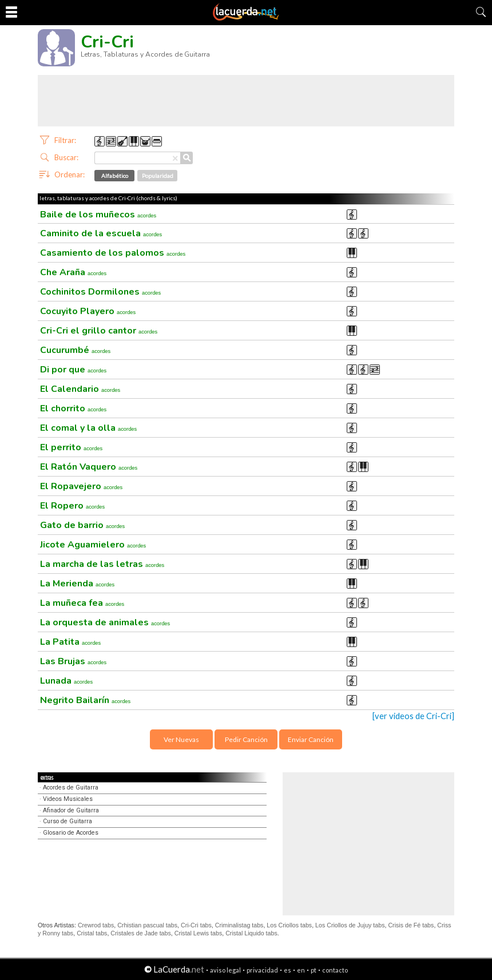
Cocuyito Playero (88, 311)
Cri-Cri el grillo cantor (99, 331)
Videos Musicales (68, 799)
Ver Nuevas (181, 739)
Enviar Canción (311, 739)
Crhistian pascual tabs (147, 925)
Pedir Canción (246, 739)
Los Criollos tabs (289, 925)
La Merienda (77, 584)
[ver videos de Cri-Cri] (413, 716)
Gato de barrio (82, 525)
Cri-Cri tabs (196, 925)
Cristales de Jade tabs (140, 933)
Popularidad (158, 176)
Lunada (66, 681)
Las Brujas (73, 661)
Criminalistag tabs (239, 925)
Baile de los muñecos (98, 215)
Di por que (73, 370)
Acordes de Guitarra (71, 787)
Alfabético (115, 176)
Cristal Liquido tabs (251, 933)
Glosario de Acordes (71, 833)
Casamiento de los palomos (113, 253)
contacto (335, 970)
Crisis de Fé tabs (411, 925)
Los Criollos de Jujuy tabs (350, 925)
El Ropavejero (81, 486)
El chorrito (73, 408)
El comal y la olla (88, 428)
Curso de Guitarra (68, 821)
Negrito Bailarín (85, 700)
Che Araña (73, 272)
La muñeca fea (82, 603)
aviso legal (225, 970)
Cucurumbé (75, 350)
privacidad (262, 970)
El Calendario (80, 389)
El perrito (71, 447)
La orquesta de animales (105, 622)
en (301, 970)
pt (314, 970)
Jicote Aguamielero (93, 545)
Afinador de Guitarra (71, 810)
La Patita (70, 642)
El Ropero (72, 506)
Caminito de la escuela (101, 233)
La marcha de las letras (102, 564)
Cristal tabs (92, 933)
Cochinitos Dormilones (100, 292)
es (287, 970)
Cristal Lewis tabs (199, 933)
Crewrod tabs (96, 925)
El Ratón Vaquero (89, 467)
